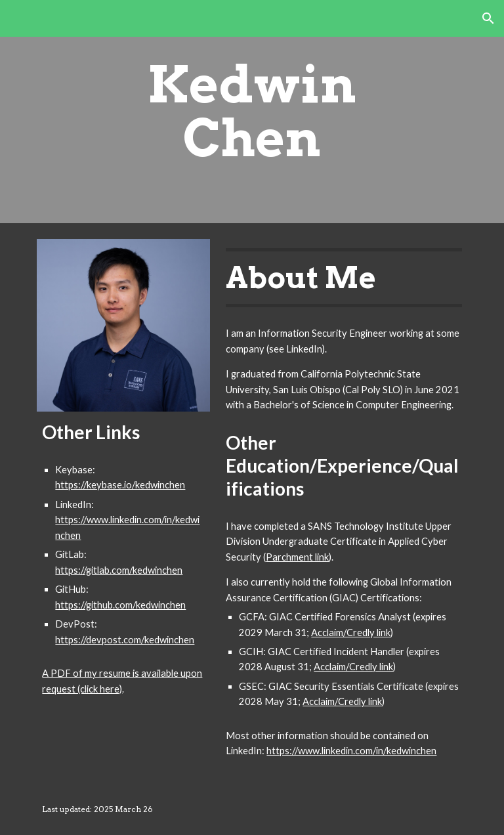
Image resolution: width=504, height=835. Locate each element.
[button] (488, 18)
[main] (252, 112)
